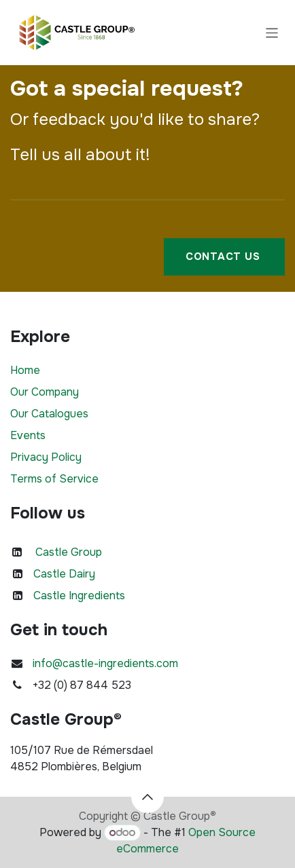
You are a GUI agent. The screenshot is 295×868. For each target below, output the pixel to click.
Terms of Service (54, 479)
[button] (147, 797)
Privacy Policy (46, 457)
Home (25, 370)
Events (28, 435)
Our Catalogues (49, 414)
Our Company (45, 392)
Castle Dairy (64, 574)
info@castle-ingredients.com (105, 663)
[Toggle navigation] (272, 32)
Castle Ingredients (79, 596)
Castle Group (69, 552)
